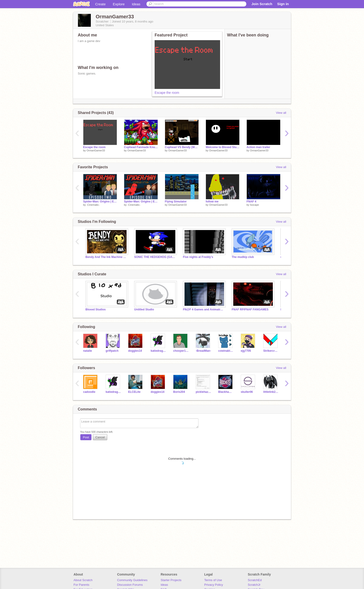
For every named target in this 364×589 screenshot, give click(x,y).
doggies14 (135, 351)
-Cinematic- (93, 205)
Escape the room (167, 93)
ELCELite (134, 392)
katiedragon (158, 351)
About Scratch (83, 580)
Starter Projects (171, 580)
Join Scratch (262, 4)
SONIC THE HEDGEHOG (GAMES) (155, 257)
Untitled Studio (144, 309)
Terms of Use (213, 580)
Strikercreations (271, 351)
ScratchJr (254, 585)
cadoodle (89, 392)
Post (86, 437)
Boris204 (179, 392)
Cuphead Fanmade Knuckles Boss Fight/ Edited (141, 147)
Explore (119, 4)
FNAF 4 (251, 202)
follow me (212, 202)
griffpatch (112, 351)
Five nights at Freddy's (198, 257)
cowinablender (226, 351)
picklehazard (203, 392)
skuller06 (247, 392)
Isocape (255, 205)
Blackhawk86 (226, 392)
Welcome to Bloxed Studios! (223, 147)
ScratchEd (255, 580)
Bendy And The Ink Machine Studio (106, 257)
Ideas (136, 4)
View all (281, 113)
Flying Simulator (176, 202)
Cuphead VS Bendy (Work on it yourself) (182, 147)
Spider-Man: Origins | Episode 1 (141, 202)
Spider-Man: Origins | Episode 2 (100, 202)
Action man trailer (258, 147)
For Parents (81, 585)
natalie (88, 351)
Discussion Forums (130, 585)
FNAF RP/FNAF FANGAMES (250, 309)
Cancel (100, 437)
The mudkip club (243, 257)
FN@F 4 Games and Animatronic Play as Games (204, 309)
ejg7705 (246, 351)
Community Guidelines (132, 580)
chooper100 (181, 351)
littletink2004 (271, 392)
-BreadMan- (203, 351)
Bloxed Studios (96, 309)
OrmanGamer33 (96, 150)
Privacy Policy (214, 585)
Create (100, 4)
